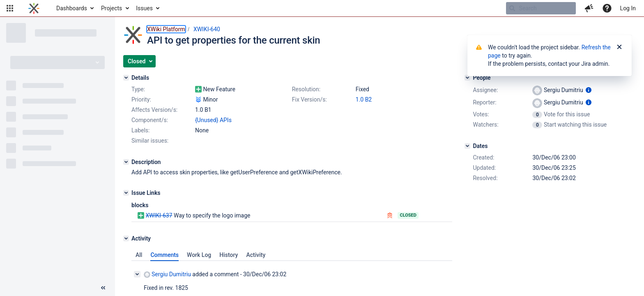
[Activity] (126, 238)
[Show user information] (589, 90)
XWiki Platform (166, 29)
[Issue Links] (126, 193)
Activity (256, 255)
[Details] (126, 78)
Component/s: (150, 120)
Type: (138, 89)
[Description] (126, 162)
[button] (10, 8)
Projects (112, 8)
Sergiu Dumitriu (167, 274)
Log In (628, 8)
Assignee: (485, 90)
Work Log (199, 255)
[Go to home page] (34, 8)
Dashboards (72, 8)
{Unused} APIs (213, 120)
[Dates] (467, 146)
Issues (144, 8)
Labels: (140, 130)
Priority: (141, 99)
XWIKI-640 (207, 29)
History (229, 255)
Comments (164, 255)
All (139, 255)
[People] (467, 78)
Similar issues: (150, 141)
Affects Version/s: (154, 110)
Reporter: (484, 102)
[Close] (619, 47)
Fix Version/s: (309, 99)
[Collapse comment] (137, 274)
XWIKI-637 (159, 215)
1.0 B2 (364, 99)
